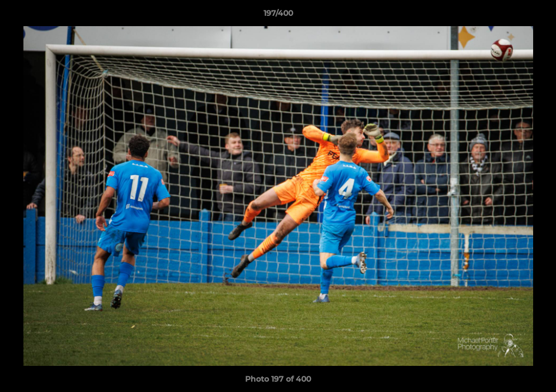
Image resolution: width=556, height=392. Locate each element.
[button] (536, 16)
